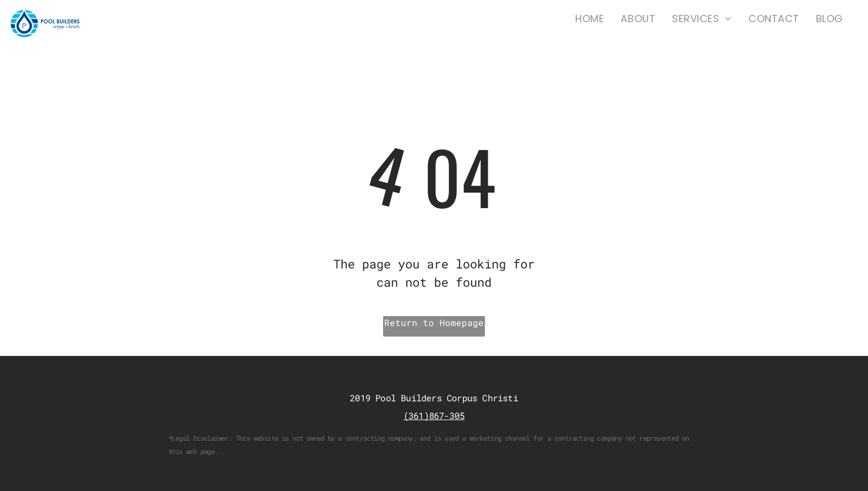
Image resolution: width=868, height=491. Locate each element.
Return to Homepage (434, 322)
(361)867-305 (434, 415)
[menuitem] (590, 19)
